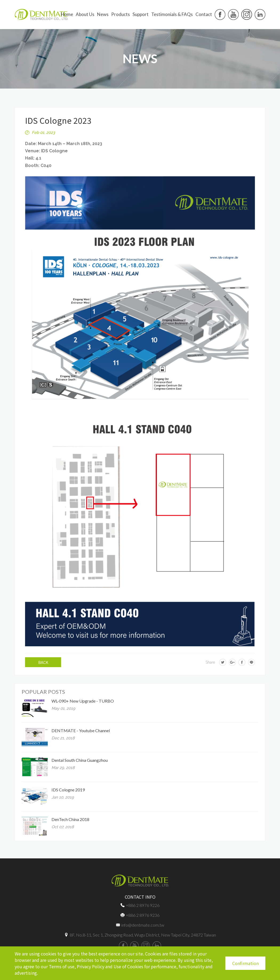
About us (85, 14)
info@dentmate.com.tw (140, 925)
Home (67, 14)
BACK (43, 662)
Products (121, 14)
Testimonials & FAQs (172, 14)
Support (141, 14)
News (103, 14)
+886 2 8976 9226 (140, 905)
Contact (204, 14)
